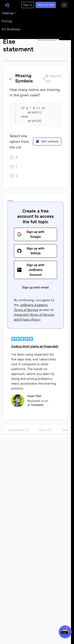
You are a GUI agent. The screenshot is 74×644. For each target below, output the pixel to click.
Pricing (7, 21)
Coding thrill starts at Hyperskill (35, 346)
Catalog (7, 13)
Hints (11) (46, 430)
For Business (11, 29)
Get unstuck (47, 141)
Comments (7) (19, 430)
